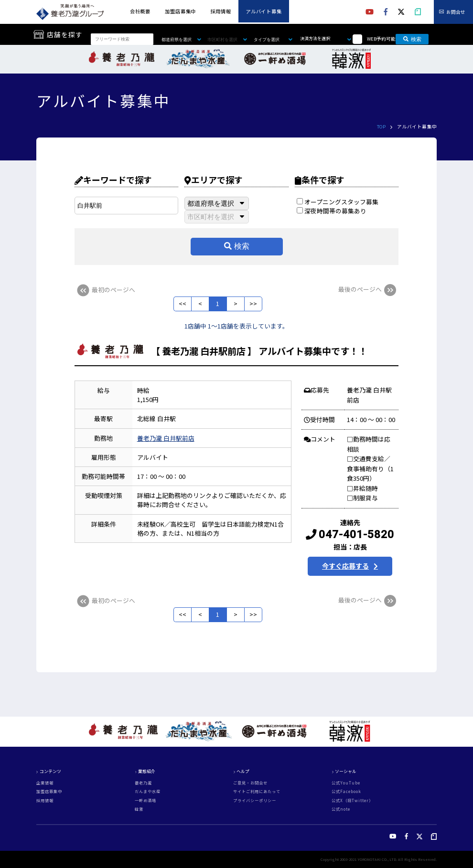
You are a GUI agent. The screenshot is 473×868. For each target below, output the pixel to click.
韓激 (139, 809)
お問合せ (456, 12)
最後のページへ (368, 289)
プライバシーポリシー (255, 800)
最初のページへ (105, 290)
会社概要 (140, 11)
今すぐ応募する (345, 566)
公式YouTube (346, 783)
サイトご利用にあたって (257, 791)
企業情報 (45, 783)
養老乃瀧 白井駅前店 (166, 438)
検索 (413, 39)
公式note (341, 809)
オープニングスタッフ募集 (338, 202)
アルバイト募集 (264, 11)
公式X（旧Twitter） (352, 800)
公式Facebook (346, 791)
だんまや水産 (148, 791)
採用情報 (220, 11)
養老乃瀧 (143, 783)
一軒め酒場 (145, 800)
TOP (381, 127)
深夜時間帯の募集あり (332, 211)
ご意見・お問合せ (250, 783)
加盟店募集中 (180, 11)
